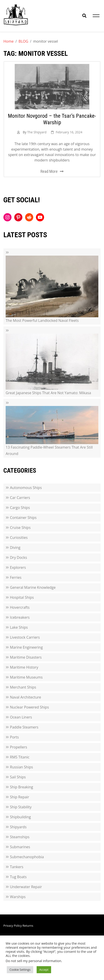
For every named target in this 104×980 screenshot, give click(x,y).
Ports (14, 737)
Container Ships (23, 518)
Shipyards (18, 827)
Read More (49, 171)
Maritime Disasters (26, 657)
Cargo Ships (20, 508)
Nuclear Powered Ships (29, 707)
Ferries (16, 577)
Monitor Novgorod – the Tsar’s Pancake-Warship (52, 119)
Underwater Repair (26, 887)
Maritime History (24, 667)
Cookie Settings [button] (20, 970)
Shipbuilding (20, 817)
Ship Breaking (21, 787)
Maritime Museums (26, 677)
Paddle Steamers (24, 727)
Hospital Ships (22, 597)
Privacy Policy (13, 926)
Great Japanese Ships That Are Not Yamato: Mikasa (48, 393)
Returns (28, 926)
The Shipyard (37, 132)
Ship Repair (20, 797)
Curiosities (19, 538)
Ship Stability (21, 807)
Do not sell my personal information (33, 961)
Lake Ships (19, 627)
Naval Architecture (26, 697)
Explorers (18, 567)
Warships (18, 897)
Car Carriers (20, 498)
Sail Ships (18, 777)
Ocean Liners (21, 717)
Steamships (20, 837)
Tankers (17, 867)
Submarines (20, 847)
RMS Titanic (20, 757)
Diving (15, 547)
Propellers (19, 747)
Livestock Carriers (25, 637)
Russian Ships (21, 767)
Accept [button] (44, 970)
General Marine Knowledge (33, 587)
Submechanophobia (27, 857)
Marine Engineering (26, 647)
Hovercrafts (20, 607)
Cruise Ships (20, 528)
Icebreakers (20, 617)
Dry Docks (18, 557)
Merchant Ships (23, 687)
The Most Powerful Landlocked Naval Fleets (42, 320)
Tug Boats (18, 877)
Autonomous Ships (26, 488)
